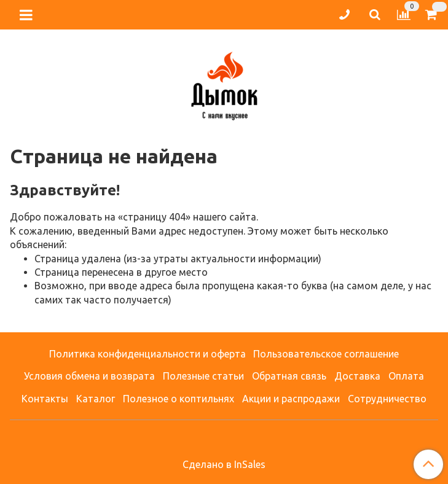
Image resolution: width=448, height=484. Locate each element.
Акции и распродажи (291, 399)
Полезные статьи (203, 376)
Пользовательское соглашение (326, 354)
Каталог (96, 399)
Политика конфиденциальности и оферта (147, 354)
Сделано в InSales (224, 464)
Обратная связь (289, 376)
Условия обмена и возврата (89, 376)
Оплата (406, 376)
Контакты (45, 399)
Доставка (357, 376)
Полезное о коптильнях (179, 399)
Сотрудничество (387, 399)
